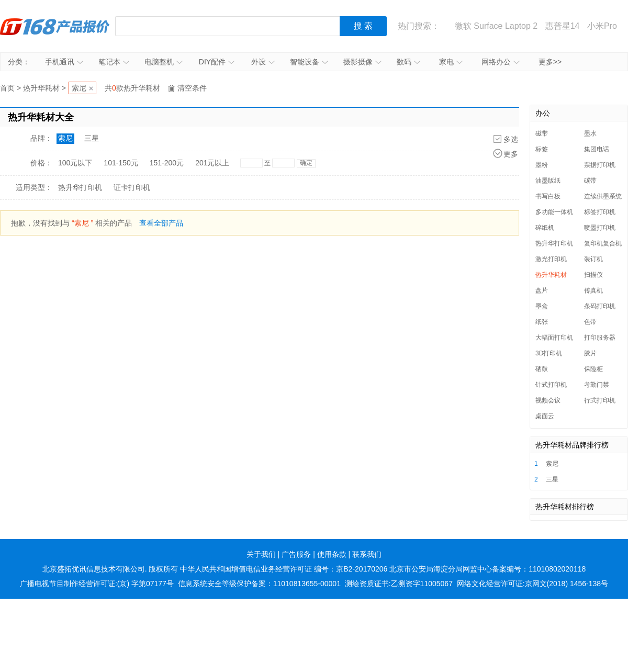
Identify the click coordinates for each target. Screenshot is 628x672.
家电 (451, 62)
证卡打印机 (132, 187)
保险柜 (593, 369)
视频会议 (548, 400)
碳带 (590, 181)
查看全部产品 (161, 223)
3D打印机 (549, 353)
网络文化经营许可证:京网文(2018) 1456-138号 (532, 584)
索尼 (79, 88)
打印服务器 (600, 338)
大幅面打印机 (554, 338)
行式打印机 (600, 400)
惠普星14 (563, 26)
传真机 (593, 290)
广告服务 (296, 554)
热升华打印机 (80, 187)
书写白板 (548, 196)
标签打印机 (600, 212)
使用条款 (332, 554)
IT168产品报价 (55, 26)
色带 (590, 322)
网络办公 (501, 62)
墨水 (590, 133)
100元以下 (75, 163)
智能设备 (309, 62)
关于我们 (261, 554)
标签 (542, 149)
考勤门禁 (597, 385)
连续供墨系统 (603, 196)
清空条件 (192, 88)
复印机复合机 (603, 243)
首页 (7, 88)
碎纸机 (545, 228)
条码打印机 (600, 306)
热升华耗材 (41, 88)
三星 (92, 138)
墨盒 (542, 306)
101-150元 (121, 163)
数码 (408, 62)
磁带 (542, 133)
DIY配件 (217, 62)
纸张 (542, 322)
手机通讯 (64, 62)
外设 (263, 62)
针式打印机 (551, 385)
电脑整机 (164, 62)
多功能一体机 (554, 212)
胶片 (590, 353)
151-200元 (167, 163)
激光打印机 (551, 259)
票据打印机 (600, 165)
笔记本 (114, 62)
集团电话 (597, 149)
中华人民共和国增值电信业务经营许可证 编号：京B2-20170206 (284, 569)
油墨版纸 (548, 181)
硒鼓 (542, 369)
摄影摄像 (362, 62)
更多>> (550, 62)
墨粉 (542, 165)
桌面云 (545, 416)
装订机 (593, 259)
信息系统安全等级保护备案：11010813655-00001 (259, 584)
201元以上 (212, 163)
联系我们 (367, 554)
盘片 (542, 290)
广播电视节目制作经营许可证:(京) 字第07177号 (97, 584)
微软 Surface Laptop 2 (496, 26)
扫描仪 (593, 275)
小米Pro (602, 26)
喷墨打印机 (600, 228)
